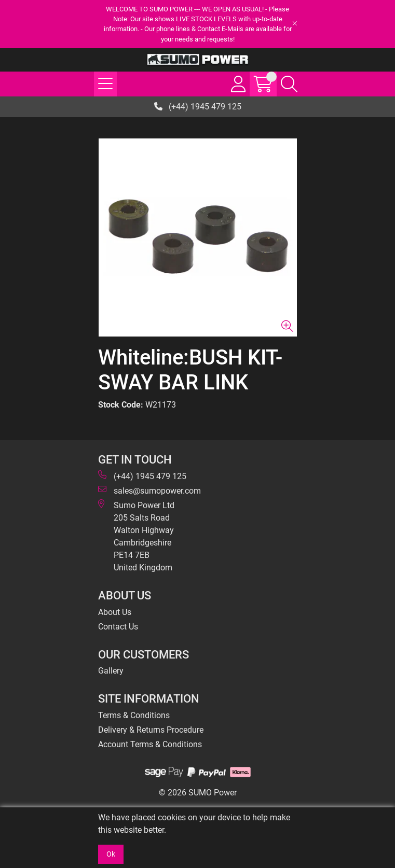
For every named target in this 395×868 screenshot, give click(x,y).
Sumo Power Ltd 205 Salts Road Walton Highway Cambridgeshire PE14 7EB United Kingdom (136, 536)
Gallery (111, 671)
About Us (115, 612)
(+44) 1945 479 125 (198, 107)
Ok (111, 854)
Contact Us (118, 627)
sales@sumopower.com (149, 490)
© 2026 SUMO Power (198, 793)
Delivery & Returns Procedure (151, 730)
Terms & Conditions (134, 715)
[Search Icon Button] (289, 84)
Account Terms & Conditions (150, 744)
